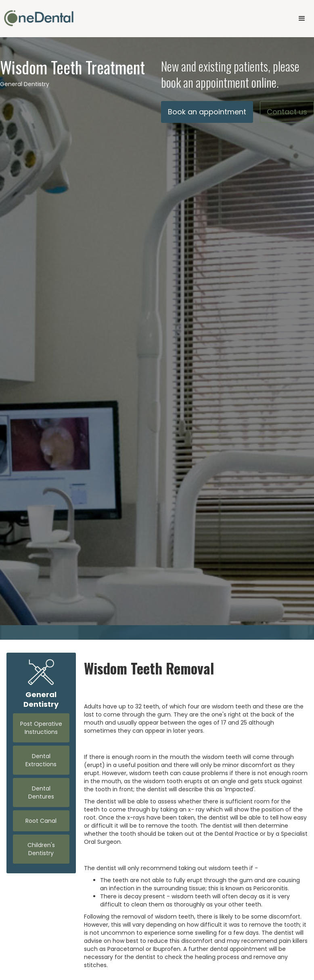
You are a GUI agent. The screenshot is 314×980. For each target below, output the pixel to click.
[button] (302, 19)
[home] (39, 18)
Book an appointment (207, 112)
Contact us (287, 112)
